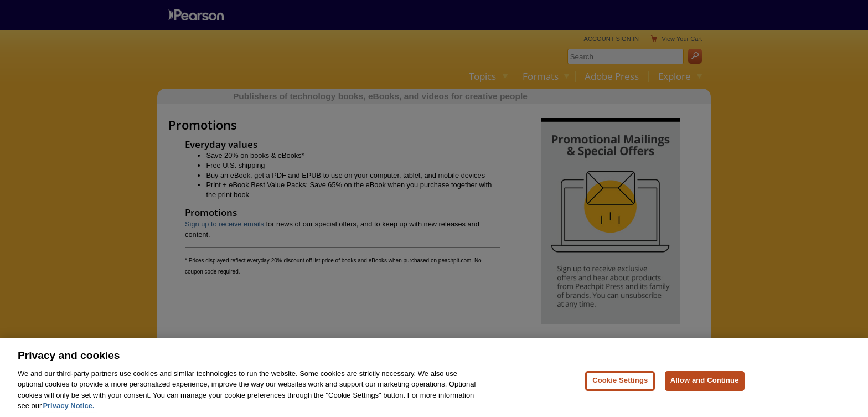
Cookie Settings (620, 390)
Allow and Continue (705, 390)
